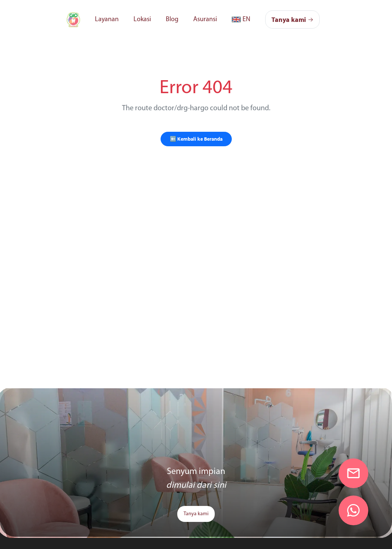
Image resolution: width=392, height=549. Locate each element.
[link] (73, 19)
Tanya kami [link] (196, 514)
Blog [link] (172, 19)
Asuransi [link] (205, 19)
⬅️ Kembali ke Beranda (196, 139)
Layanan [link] (107, 19)
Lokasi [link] (142, 19)
